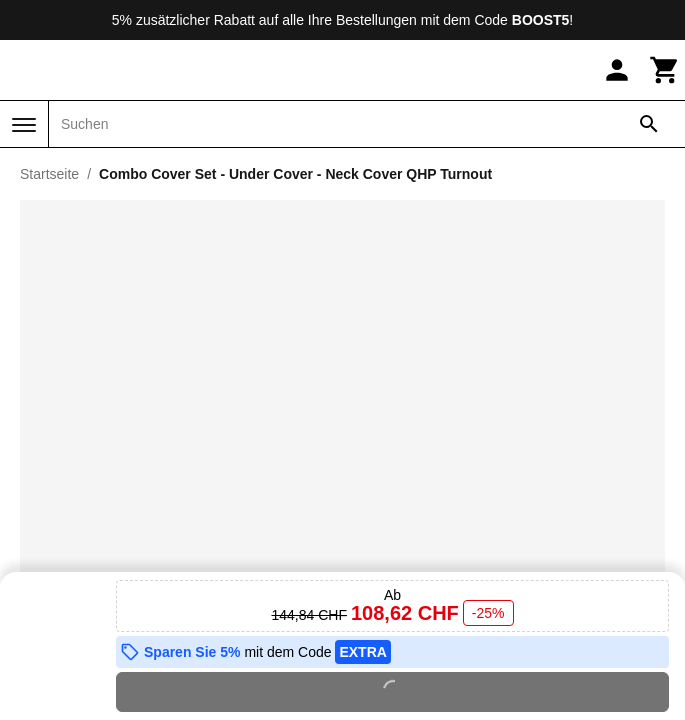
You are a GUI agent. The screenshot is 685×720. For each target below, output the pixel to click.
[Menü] (24, 125)
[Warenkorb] (665, 70)
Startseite (49, 174)
